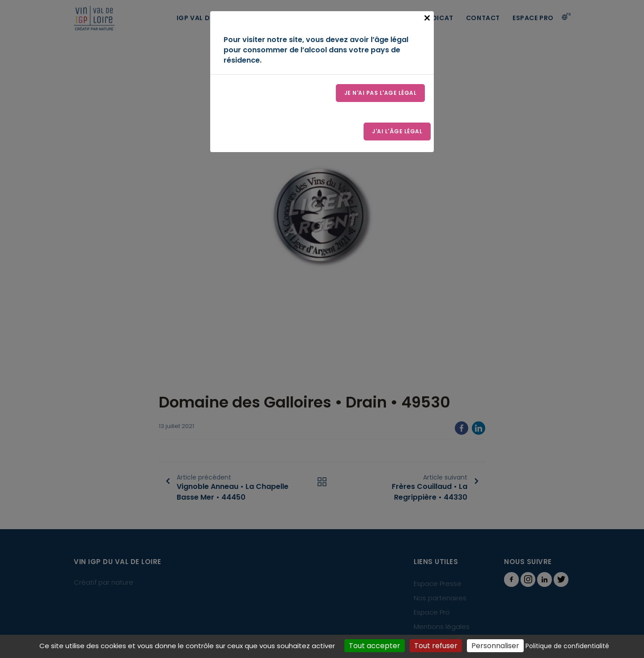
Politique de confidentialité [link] (567, 646)
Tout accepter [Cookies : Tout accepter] (375, 646)
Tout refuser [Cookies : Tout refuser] (436, 646)
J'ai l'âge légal (397, 131)
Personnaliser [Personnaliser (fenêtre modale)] (495, 646)
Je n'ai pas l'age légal (381, 93)
